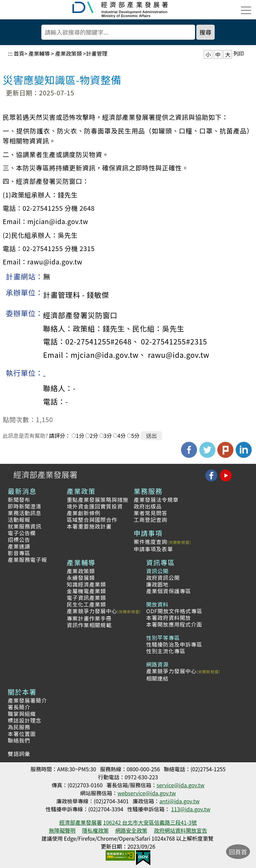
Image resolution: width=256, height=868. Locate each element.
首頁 (19, 53)
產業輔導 (39, 53)
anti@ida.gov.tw (179, 801)
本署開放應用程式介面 (174, 624)
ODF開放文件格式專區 (174, 611)
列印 (239, 53)
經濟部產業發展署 (45, 474)
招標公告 (19, 540)
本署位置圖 (22, 734)
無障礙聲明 (62, 830)
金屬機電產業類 (86, 591)
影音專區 (19, 553)
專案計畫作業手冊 (89, 618)
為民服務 (19, 727)
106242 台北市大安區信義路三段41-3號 (150, 822)
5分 (135, 436)
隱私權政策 (95, 830)
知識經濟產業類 (86, 584)
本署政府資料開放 (168, 618)
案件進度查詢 (150, 542)
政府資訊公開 (163, 578)
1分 (80, 436)
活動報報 (19, 520)
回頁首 (238, 852)
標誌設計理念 (24, 720)
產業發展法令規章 (156, 500)
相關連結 (157, 678)
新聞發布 (19, 500)
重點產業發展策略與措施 (97, 500)
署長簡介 (19, 707)
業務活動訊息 (24, 513)
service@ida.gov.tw (181, 785)
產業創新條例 (83, 513)
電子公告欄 (22, 533)
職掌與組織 (22, 714)
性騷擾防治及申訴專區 (174, 644)
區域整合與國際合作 (92, 520)
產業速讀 (19, 546)
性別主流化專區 (166, 651)
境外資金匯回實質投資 (95, 506)
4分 (121, 436)
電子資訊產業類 (86, 598)
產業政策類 (69, 53)
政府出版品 (148, 506)
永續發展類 (81, 578)
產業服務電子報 (27, 560)
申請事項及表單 (153, 549)
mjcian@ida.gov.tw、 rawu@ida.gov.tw (140, 355)
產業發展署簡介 (27, 700)
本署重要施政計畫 (89, 526)
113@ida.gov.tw (191, 809)
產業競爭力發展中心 (92, 611)
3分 (108, 436)
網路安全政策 (131, 830)
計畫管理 (97, 53)
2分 (94, 436)
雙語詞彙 (19, 754)
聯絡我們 (19, 740)
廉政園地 (157, 584)
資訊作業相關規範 (89, 625)
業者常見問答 (150, 513)
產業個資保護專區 (168, 591)
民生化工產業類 (86, 604)
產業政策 (81, 491)
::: (10, 53)
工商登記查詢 (150, 520)
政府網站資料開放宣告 (180, 830)
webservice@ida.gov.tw (146, 793)
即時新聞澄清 (24, 506)
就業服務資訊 (24, 526)
